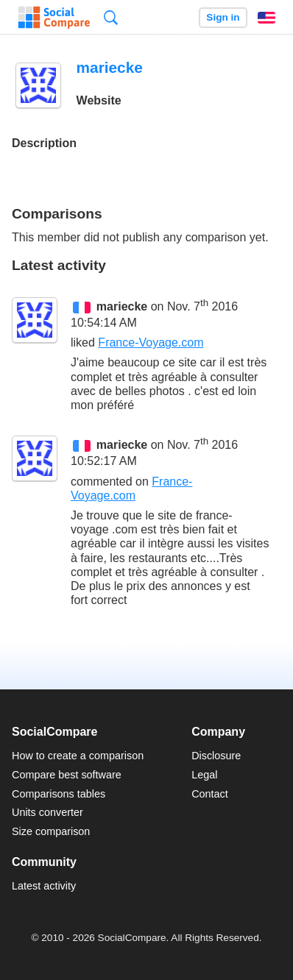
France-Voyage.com (151, 342)
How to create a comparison (78, 756)
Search (111, 17)
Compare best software (67, 775)
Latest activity (44, 886)
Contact (210, 794)
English (266, 18)
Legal (204, 775)
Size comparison (51, 831)
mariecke (122, 306)
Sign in (223, 17)
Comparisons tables (59, 794)
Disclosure (216, 756)
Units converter (47, 812)
